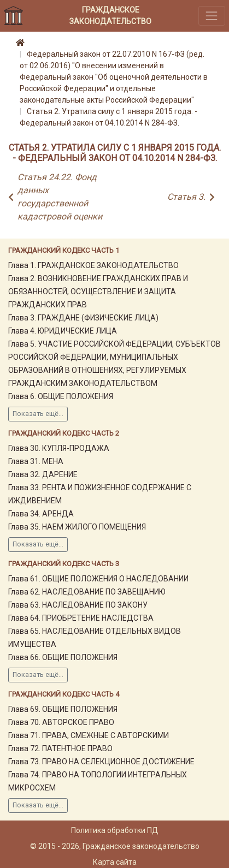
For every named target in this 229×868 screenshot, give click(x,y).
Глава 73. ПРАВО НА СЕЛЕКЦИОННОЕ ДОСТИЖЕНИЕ (101, 762)
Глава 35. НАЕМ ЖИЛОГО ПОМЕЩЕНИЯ (77, 527)
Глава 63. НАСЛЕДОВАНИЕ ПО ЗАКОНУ (78, 605)
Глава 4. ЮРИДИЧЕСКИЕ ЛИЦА (63, 331)
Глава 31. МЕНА (36, 461)
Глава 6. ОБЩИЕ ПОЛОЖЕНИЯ (61, 396)
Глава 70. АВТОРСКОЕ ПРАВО (61, 722)
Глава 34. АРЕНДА (41, 514)
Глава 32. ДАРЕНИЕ (43, 474)
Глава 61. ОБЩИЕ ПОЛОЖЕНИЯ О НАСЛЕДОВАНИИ (98, 579)
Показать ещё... (38, 414)
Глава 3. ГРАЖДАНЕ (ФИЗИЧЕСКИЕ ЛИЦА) (83, 318)
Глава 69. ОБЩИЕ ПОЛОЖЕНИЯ (63, 709)
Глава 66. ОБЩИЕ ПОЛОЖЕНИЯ (63, 657)
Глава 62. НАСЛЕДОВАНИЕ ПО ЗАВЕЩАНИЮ (87, 592)
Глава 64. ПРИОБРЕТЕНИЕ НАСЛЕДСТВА (81, 618)
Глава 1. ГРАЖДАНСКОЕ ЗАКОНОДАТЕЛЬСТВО (93, 265)
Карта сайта (115, 862)
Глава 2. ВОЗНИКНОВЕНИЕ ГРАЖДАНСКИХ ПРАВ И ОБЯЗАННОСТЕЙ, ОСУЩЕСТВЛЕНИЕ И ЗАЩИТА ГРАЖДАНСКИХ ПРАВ (98, 292)
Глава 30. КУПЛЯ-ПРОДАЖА (59, 448)
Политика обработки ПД (115, 830)
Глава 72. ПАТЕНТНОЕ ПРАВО (60, 748)
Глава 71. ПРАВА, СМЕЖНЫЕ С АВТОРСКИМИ (89, 735)
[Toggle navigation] (212, 16)
